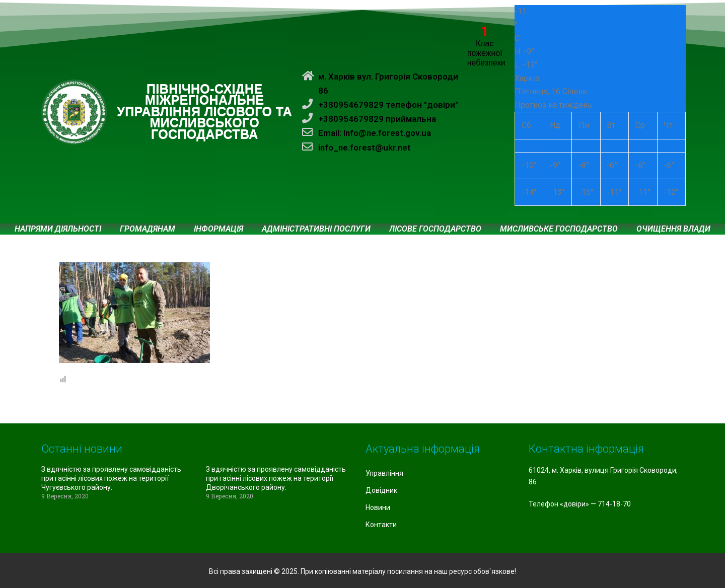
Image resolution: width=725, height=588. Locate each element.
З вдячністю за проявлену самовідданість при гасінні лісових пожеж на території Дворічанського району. (276, 478)
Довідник (381, 490)
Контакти (381, 525)
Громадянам (148, 229)
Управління (384, 473)
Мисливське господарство (559, 229)
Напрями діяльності (58, 229)
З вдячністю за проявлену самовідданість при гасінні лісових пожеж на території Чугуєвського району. (111, 478)
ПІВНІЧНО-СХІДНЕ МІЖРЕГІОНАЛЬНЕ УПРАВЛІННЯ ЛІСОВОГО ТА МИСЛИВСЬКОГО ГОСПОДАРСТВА (204, 112)
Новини (378, 507)
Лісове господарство (435, 229)
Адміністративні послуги (316, 229)
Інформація (219, 229)
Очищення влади (673, 229)
